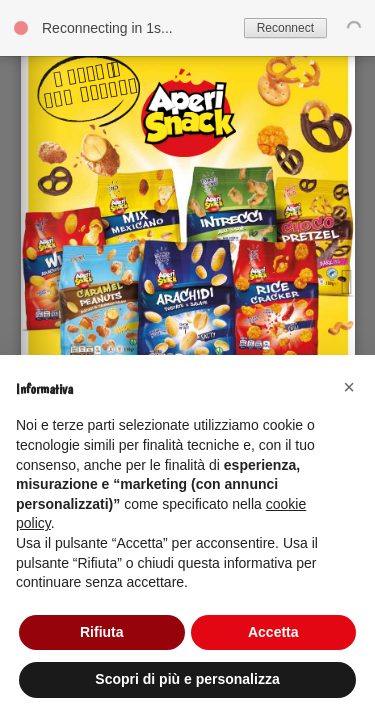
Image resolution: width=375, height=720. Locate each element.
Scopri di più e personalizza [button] (187, 679)
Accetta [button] (273, 632)
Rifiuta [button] (102, 632)
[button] (349, 387)
